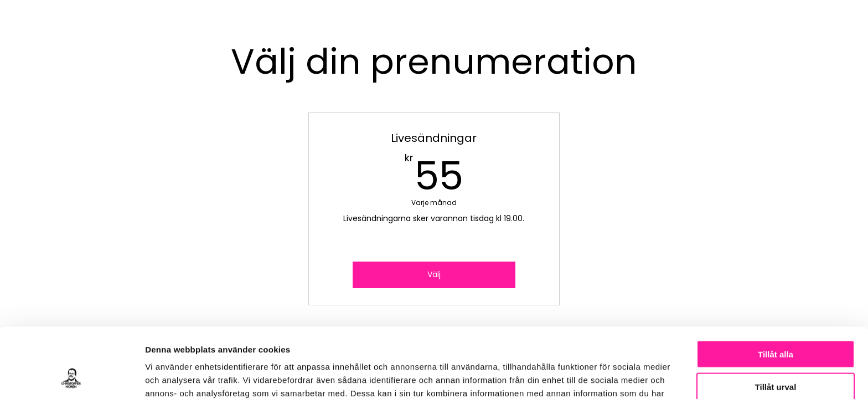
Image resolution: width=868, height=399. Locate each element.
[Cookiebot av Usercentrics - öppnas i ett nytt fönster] (72, 377)
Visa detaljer (601, 377)
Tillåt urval (776, 321)
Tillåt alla (776, 288)
